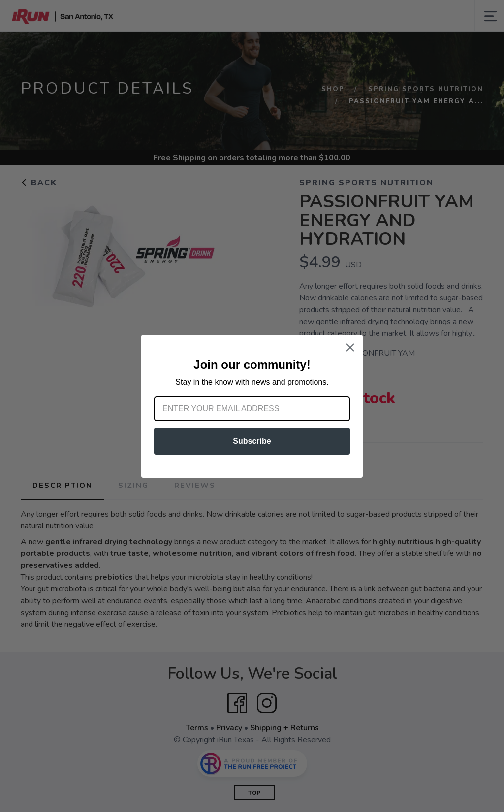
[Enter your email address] (252, 409)
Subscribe (252, 441)
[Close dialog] (350, 347)
